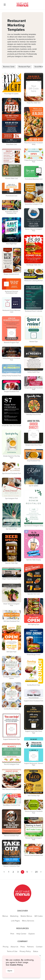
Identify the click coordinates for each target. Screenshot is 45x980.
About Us (14, 947)
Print (12, 934)
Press (23, 947)
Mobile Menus (26, 916)
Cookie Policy (16, 965)
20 (36, 872)
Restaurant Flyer (25, 67)
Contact (39, 947)
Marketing (14, 916)
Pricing (6, 947)
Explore (32, 934)
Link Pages (15, 921)
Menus (5, 916)
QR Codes (38, 916)
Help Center (21, 934)
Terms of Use (12, 951)
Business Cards (9, 67)
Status (36, 951)
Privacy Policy (25, 951)
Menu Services (28, 921)
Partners (30, 947)
